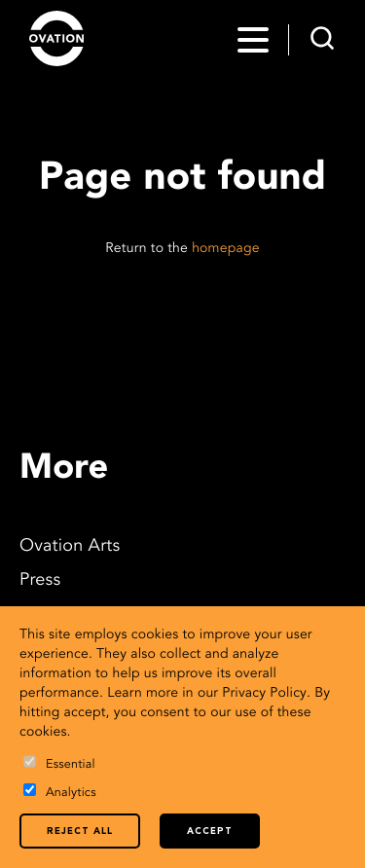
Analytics (60, 792)
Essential (59, 763)
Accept (210, 832)
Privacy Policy (264, 694)
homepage (226, 249)
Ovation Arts (70, 547)
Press (40, 581)
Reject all (80, 832)
